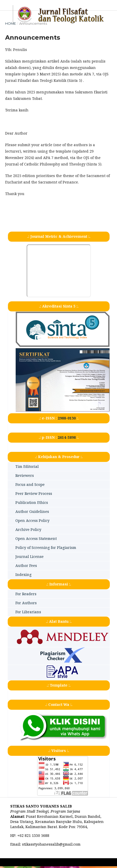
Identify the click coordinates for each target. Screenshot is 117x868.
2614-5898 (67, 437)
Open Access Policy (32, 520)
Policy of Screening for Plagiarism (46, 547)
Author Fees (26, 565)
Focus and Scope (30, 484)
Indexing (23, 575)
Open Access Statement (36, 538)
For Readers (26, 594)
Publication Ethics (32, 502)
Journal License (30, 556)
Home (11, 23)
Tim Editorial (27, 466)
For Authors (26, 603)
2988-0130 (67, 418)
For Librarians (28, 612)
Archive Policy (28, 529)
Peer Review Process (34, 493)
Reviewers (25, 475)
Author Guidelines (32, 511)
